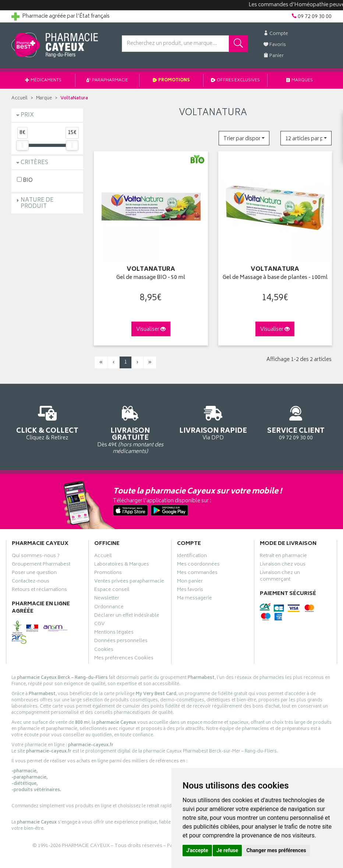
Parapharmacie (107, 80)
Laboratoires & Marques (122, 565)
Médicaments (43, 80)
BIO (25, 180)
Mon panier (190, 582)
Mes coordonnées (198, 565)
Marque (44, 98)
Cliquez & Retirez (47, 422)
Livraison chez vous (283, 565)
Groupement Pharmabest (41, 565)
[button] (244, 138)
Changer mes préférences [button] (276, 850)
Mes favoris (190, 591)
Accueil (20, 98)
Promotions (171, 80)
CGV (99, 625)
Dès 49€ (130, 429)
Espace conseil (112, 591)
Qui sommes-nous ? (36, 557)
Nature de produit (37, 203)
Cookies (104, 651)
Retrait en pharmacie (283, 557)
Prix (27, 115)
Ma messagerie (195, 599)
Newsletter (107, 599)
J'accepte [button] (197, 850)
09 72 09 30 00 (296, 422)
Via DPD (213, 422)
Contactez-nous (31, 582)
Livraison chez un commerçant (280, 577)
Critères (34, 163)
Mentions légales (114, 633)
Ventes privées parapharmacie (129, 582)
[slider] (22, 145)
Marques (300, 80)
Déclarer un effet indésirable (127, 616)
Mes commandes (197, 574)
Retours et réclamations (39, 591)
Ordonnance (109, 608)
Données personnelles (121, 642)
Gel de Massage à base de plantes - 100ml (275, 278)
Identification (192, 557)
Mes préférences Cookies (124, 659)
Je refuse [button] (227, 850)
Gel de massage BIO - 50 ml (151, 278)
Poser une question (34, 574)
